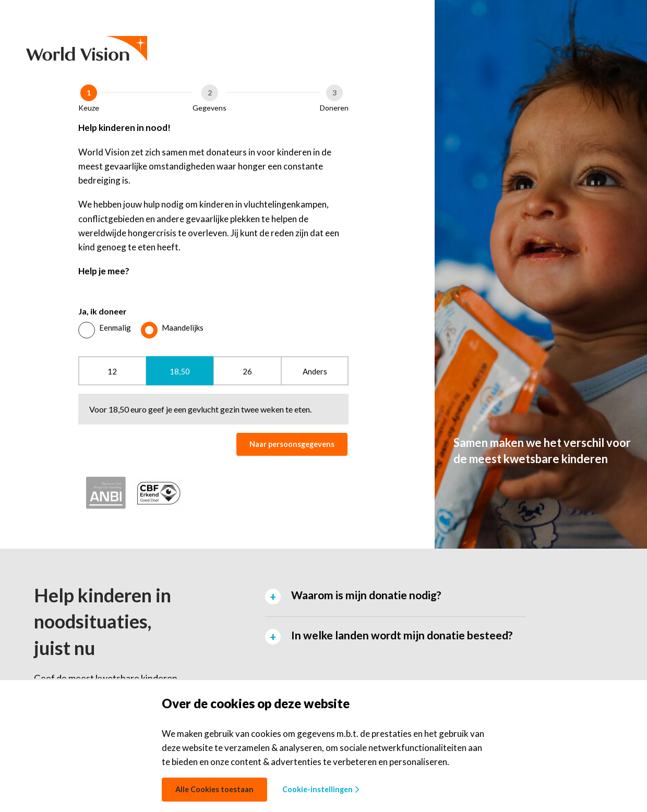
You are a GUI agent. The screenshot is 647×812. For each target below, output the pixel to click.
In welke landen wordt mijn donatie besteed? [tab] (402, 635)
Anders (315, 371)
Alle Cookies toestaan (214, 789)
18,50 (180, 371)
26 (247, 371)
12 (112, 371)
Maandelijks (183, 328)
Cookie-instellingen (321, 789)
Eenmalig (115, 328)
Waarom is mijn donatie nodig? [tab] (366, 595)
